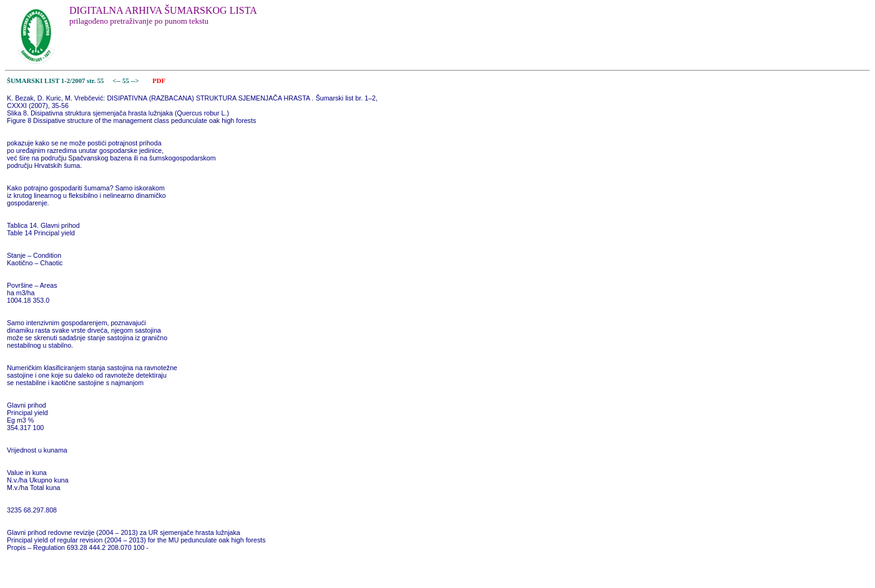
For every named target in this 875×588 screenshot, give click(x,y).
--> (135, 81)
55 (126, 81)
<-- (117, 81)
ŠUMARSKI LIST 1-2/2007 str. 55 (55, 81)
